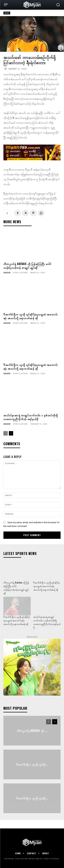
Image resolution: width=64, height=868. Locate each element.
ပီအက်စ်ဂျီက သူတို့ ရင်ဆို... (32, 764)
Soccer (7, 13)
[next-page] (11, 433)
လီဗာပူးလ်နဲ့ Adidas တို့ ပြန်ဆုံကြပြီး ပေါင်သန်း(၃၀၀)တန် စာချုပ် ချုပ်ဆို (27, 266)
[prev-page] (6, 433)
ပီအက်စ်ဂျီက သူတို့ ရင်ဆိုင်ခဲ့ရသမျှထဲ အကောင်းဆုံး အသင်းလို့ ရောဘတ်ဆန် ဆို (31, 316)
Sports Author (20, 273)
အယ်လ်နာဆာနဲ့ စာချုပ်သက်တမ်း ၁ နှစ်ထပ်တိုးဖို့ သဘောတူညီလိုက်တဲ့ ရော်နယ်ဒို (31, 417)
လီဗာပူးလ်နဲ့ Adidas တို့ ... (32, 731)
